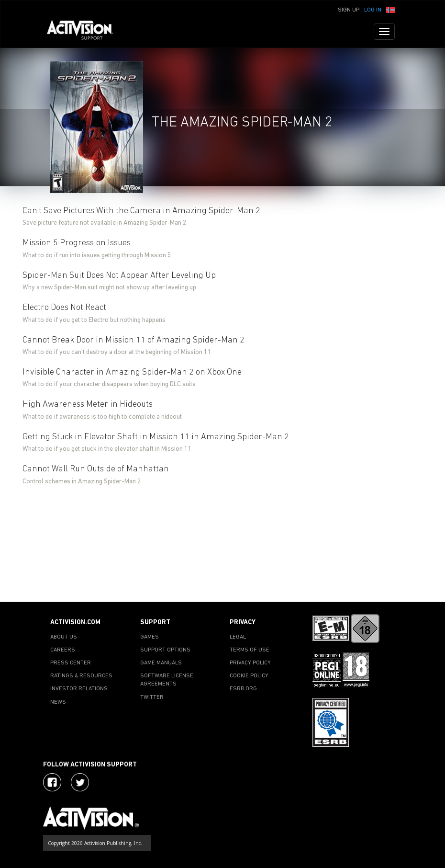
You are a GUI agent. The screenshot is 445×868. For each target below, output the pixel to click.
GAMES (150, 637)
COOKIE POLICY (249, 676)
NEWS (58, 702)
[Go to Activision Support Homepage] (85, 32)
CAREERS (63, 650)
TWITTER (152, 697)
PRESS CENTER (71, 663)
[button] (390, 9)
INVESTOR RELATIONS (79, 689)
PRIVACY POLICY (250, 663)
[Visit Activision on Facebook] (52, 782)
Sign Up (349, 10)
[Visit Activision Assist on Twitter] (80, 782)
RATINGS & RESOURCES (81, 676)
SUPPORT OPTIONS (165, 650)
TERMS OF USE (250, 650)
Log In (373, 10)
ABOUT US (64, 637)
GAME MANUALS (161, 663)
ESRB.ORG (243, 689)
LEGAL (238, 637)
